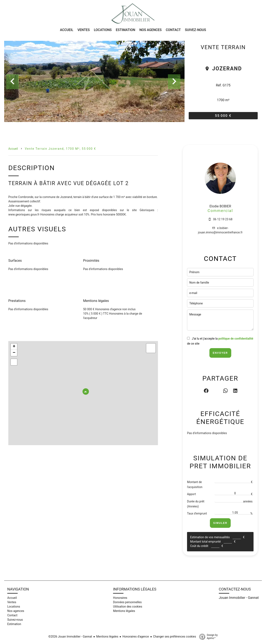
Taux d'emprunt (197, 513)
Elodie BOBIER (220, 206)
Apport (191, 494)
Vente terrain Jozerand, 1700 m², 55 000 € (60, 149)
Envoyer (220, 353)
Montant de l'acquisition (195, 485)
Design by (207, 637)
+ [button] (14, 347)
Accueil (13, 149)
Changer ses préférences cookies (175, 637)
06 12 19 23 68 (223, 219)
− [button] (14, 353)
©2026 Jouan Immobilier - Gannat (70, 637)
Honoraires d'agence (136, 637)
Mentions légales (107, 637)
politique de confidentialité (236, 339)
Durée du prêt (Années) (196, 504)
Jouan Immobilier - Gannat (239, 598)
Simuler (220, 523)
